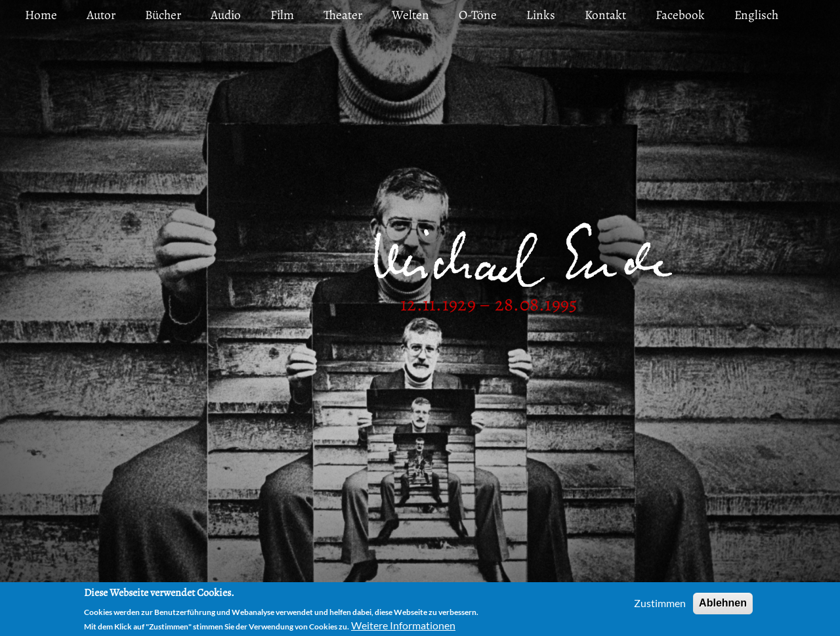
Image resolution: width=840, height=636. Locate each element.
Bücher (163, 15)
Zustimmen (660, 606)
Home (41, 15)
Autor (101, 15)
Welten (410, 15)
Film (282, 15)
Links (541, 15)
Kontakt (605, 15)
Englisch (756, 15)
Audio (226, 15)
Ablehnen (723, 606)
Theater (343, 15)
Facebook (680, 15)
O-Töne (478, 15)
